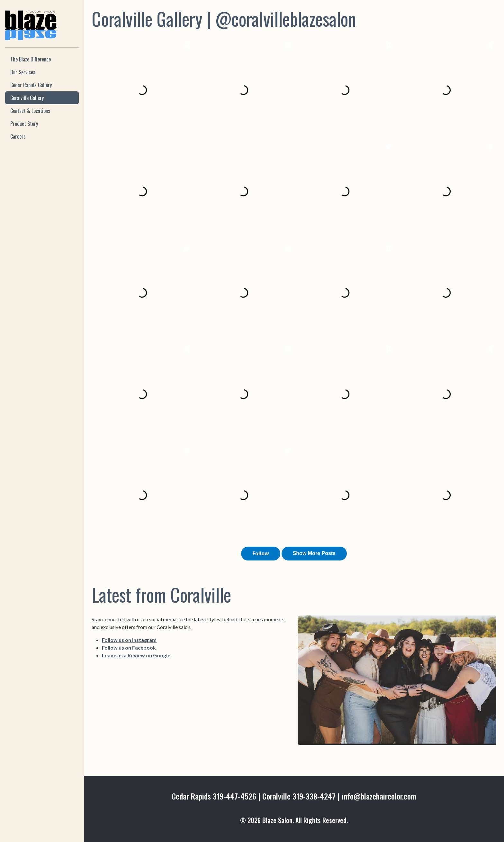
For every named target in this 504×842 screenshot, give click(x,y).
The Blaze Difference (31, 59)
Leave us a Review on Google (136, 655)
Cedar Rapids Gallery (31, 85)
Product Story (24, 124)
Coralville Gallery (27, 98)
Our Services (23, 72)
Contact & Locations (30, 111)
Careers (18, 136)
